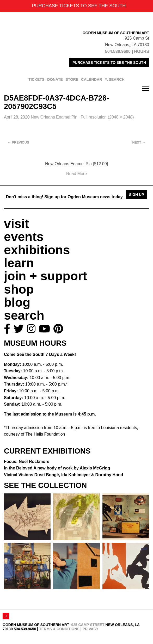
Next (139, 142)
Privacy (91, 629)
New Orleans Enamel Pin (55, 117)
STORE (72, 79)
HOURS (142, 51)
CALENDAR (92, 79)
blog (17, 302)
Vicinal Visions (63, 475)
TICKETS (36, 79)
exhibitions (37, 250)
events (24, 237)
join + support (45, 276)
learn (19, 263)
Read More (76, 174)
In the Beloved (57, 468)
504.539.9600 (118, 51)
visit (16, 224)
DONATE (55, 79)
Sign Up (137, 195)
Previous (18, 142)
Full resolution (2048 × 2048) (107, 117)
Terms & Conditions (59, 629)
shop (19, 289)
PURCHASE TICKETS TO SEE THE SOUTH (109, 63)
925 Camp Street (88, 625)
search (24, 315)
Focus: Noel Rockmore (27, 462)
